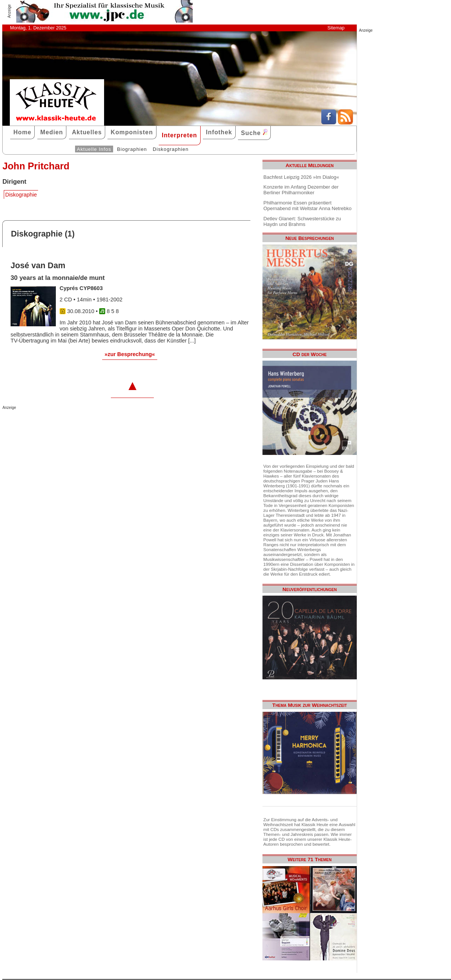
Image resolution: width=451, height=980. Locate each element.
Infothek (219, 132)
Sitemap (336, 28)
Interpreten (179, 135)
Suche (254, 133)
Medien (52, 132)
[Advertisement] (91, 425)
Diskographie (21, 195)
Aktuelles (87, 132)
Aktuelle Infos (94, 149)
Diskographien (171, 149)
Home (22, 132)
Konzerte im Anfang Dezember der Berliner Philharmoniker (301, 190)
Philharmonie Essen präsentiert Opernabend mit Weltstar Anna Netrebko (308, 206)
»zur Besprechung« (130, 354)
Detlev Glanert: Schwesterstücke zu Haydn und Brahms (302, 221)
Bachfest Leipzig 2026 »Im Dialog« (301, 177)
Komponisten (132, 132)
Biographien (132, 149)
